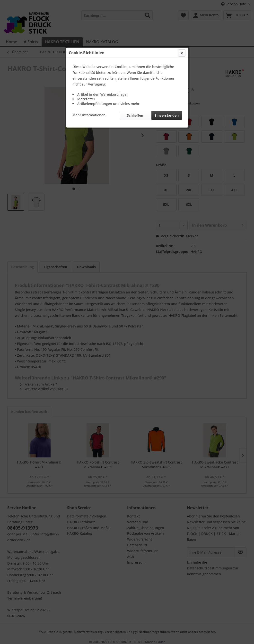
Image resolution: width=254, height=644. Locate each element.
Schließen (135, 115)
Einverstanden (167, 115)
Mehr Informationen (89, 115)
